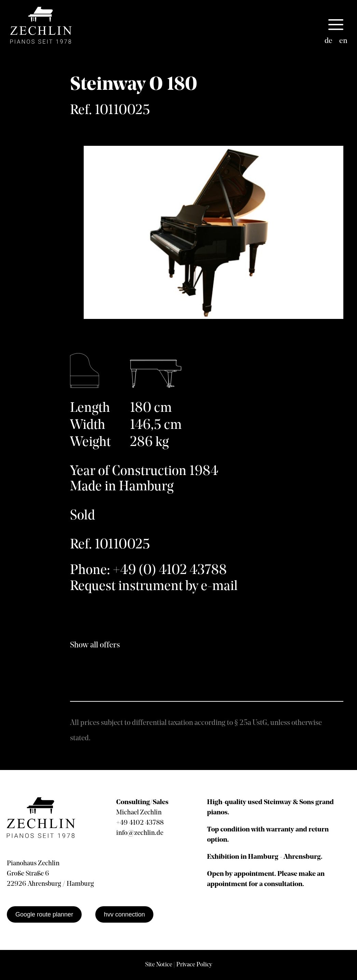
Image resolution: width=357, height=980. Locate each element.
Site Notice (159, 965)
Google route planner (44, 914)
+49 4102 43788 (140, 823)
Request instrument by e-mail (154, 587)
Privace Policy (194, 965)
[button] (336, 25)
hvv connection (124, 914)
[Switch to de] (328, 41)
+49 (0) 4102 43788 (170, 571)
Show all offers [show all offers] (95, 645)
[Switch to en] (343, 41)
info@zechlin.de (140, 833)
